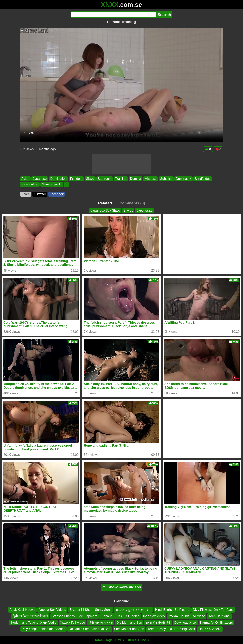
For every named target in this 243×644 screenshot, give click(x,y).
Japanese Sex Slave (105, 211)
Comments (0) (132, 203)
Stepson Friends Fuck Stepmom (74, 616)
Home (98, 640)
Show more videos (122, 587)
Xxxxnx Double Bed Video (187, 616)
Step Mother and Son (129, 629)
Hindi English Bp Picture (172, 610)
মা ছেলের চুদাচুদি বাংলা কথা (133, 610)
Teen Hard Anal (219, 616)
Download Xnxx (185, 623)
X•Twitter (40, 194)
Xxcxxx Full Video (73, 623)
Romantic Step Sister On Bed (90, 629)
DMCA (120, 640)
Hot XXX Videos (210, 629)
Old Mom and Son (129, 623)
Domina (136, 179)
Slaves (128, 211)
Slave (90, 179)
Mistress (151, 179)
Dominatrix (183, 179)
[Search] (113, 15)
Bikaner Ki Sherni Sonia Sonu (91, 610)
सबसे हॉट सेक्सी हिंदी (158, 623)
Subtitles (166, 179)
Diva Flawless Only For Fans (213, 610)
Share (26, 194)
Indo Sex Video (154, 616)
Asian (25, 179)
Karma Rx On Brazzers (217, 623)
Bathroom (105, 179)
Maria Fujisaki (52, 184)
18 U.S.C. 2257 (138, 640)
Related (105, 203)
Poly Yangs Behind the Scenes (43, 629)
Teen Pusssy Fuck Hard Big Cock (171, 629)
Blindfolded (203, 179)
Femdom (76, 179)
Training (121, 179)
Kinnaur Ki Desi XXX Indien (120, 616)
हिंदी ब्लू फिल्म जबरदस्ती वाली (30, 616)
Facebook (57, 194)
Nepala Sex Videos (52, 610)
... (66, 184)
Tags (109, 640)
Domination (58, 179)
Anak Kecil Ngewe (22, 610)
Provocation (30, 184)
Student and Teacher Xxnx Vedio (33, 623)
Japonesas (144, 211)
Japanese (40, 179)
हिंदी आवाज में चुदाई (101, 623)
